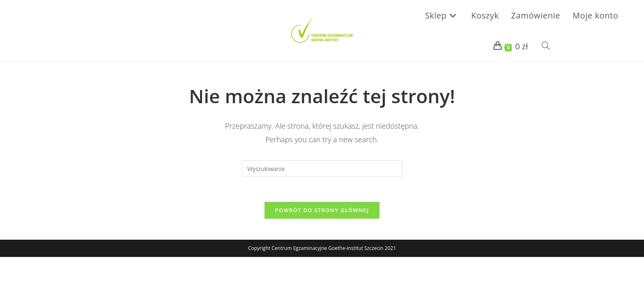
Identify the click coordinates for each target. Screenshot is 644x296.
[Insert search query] (322, 169)
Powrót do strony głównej (322, 210)
